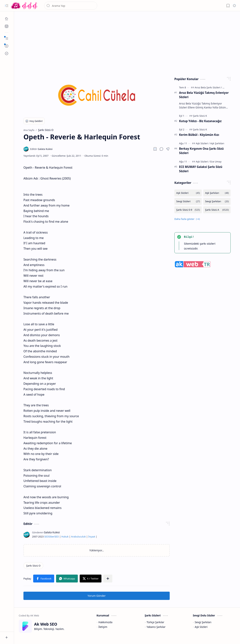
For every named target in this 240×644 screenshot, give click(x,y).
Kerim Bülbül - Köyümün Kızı (199, 135)
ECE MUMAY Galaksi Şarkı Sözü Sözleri (201, 169)
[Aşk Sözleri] (203, 143)
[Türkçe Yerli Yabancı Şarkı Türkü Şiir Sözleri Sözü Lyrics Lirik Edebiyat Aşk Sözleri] (24, 6)
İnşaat (92, 537)
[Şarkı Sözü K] (200, 116)
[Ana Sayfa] (7, 19)
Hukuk (65, 537)
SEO (46, 537)
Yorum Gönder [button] (97, 596)
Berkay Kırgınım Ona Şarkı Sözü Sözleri (201, 151)
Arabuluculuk (78, 537)
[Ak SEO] (7, 26)
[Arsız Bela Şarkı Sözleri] (208, 87)
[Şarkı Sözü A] (217, 210)
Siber (52, 537)
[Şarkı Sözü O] (33, 566)
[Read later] (155, 149)
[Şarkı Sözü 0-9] (188, 210)
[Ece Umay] (216, 162)
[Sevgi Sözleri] (188, 201)
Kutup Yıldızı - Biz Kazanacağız (200, 121)
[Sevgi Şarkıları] (217, 201)
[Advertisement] (127, 43)
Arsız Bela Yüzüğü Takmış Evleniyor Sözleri (204, 95)
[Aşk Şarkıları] (217, 143)
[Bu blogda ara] (71, 6)
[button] (7, 6)
